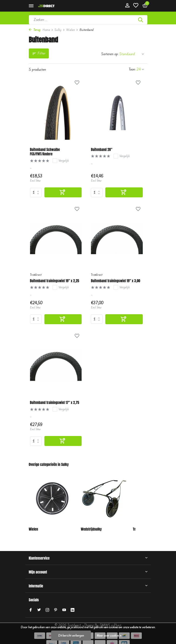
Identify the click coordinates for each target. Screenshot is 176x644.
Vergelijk (61, 161)
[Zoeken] (88, 20)
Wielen (72, 30)
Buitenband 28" (102, 150)
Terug (35, 30)
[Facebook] (31, 610)
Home (48, 30)
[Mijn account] (127, 6)
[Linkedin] (73, 610)
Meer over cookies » (109, 636)
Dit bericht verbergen (71, 636)
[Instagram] (47, 610)
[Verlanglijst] (136, 6)
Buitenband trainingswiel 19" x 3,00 (116, 281)
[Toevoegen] (63, 192)
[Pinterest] (56, 610)
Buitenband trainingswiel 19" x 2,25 (55, 281)
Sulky (60, 30)
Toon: (132, 69)
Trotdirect (36, 275)
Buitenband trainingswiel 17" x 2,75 (55, 403)
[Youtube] (64, 610)
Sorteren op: (110, 54)
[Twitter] (39, 610)
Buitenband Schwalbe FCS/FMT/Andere (45, 152)
